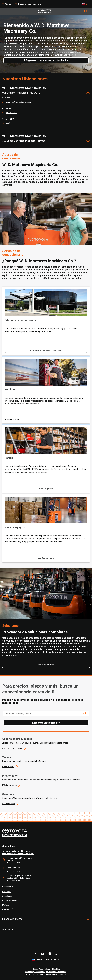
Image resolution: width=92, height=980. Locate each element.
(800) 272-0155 (12, 123)
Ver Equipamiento (46, 558)
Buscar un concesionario (30, 4)
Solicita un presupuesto (17, 739)
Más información (9, 785)
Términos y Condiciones (35, 972)
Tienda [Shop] (8, 4)
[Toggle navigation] (3, 11)
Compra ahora (8, 767)
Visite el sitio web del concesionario (46, 351)
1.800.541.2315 (13, 871)
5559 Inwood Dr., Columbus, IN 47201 (18, 854)
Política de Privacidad (57, 972)
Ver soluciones (9, 804)
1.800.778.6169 (13, 880)
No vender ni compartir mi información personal (46, 974)
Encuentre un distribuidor (46, 723)
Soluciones (9, 794)
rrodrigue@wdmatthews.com (18, 102)
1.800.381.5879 (13, 863)
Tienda (7, 757)
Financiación (10, 776)
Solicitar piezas (46, 488)
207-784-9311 (11, 113)
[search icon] (85, 713)
